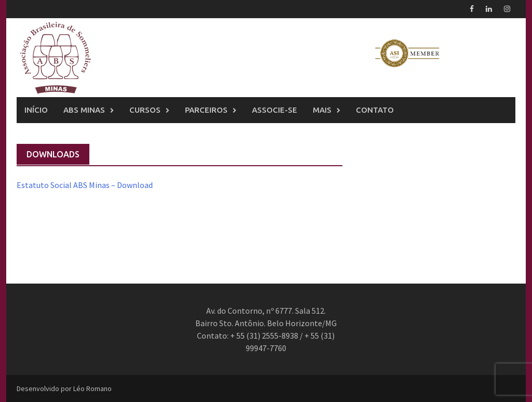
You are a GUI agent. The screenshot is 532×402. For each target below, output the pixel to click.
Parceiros (206, 110)
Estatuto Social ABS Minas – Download (85, 185)
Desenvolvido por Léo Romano (64, 388)
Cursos (145, 110)
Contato (375, 110)
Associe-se (275, 110)
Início (36, 110)
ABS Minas (84, 110)
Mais (322, 110)
